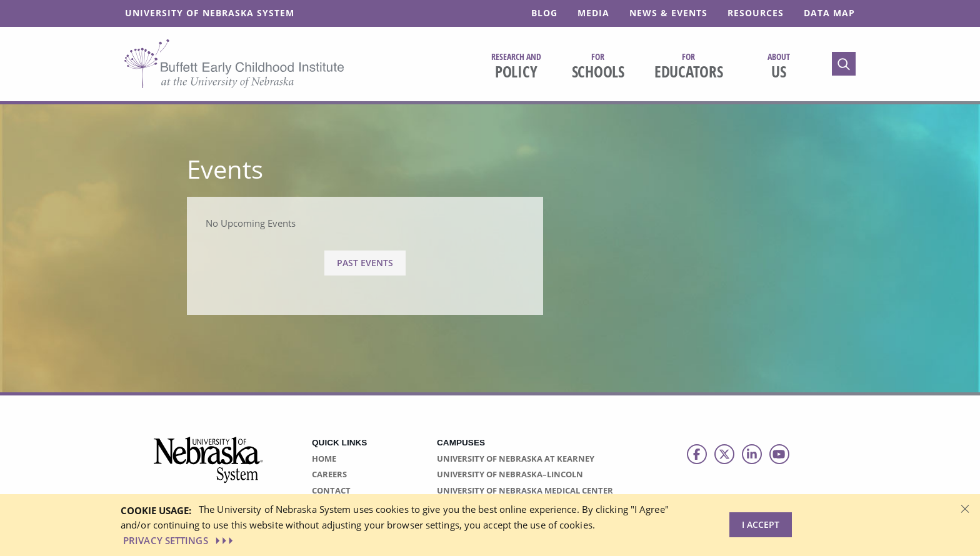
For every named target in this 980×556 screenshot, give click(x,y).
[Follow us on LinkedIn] (752, 454)
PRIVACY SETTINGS (179, 540)
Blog (544, 13)
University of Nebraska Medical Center (525, 490)
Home (324, 459)
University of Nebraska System (210, 13)
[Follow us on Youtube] (779, 454)
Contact (331, 490)
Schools (598, 66)
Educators (689, 66)
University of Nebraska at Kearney (516, 459)
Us (779, 66)
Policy (516, 66)
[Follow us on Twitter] (724, 454)
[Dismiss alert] (965, 508)
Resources (756, 13)
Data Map (829, 13)
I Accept (761, 524)
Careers (329, 474)
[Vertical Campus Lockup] (209, 467)
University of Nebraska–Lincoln (510, 474)
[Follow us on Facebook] (697, 454)
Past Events (365, 263)
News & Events (668, 13)
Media (593, 13)
